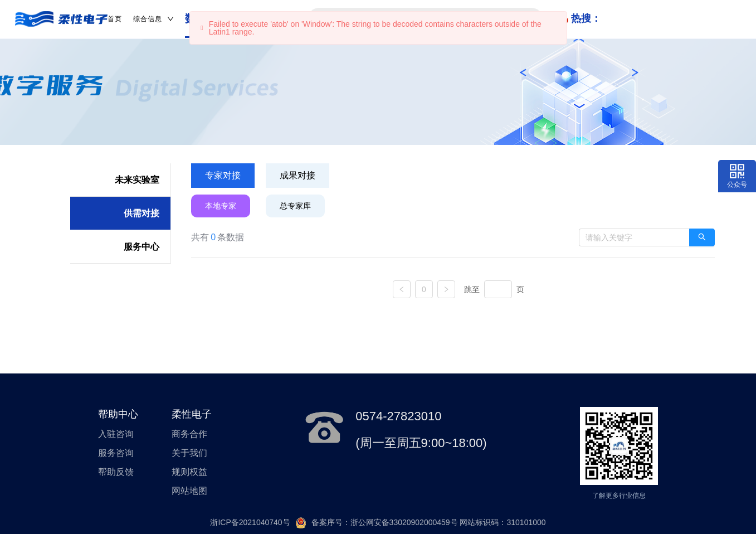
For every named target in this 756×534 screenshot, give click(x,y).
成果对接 (297, 175)
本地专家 (221, 206)
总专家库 (295, 206)
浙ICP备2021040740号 (250, 522)
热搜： (586, 18)
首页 (115, 19)
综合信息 (153, 19)
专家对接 (223, 175)
